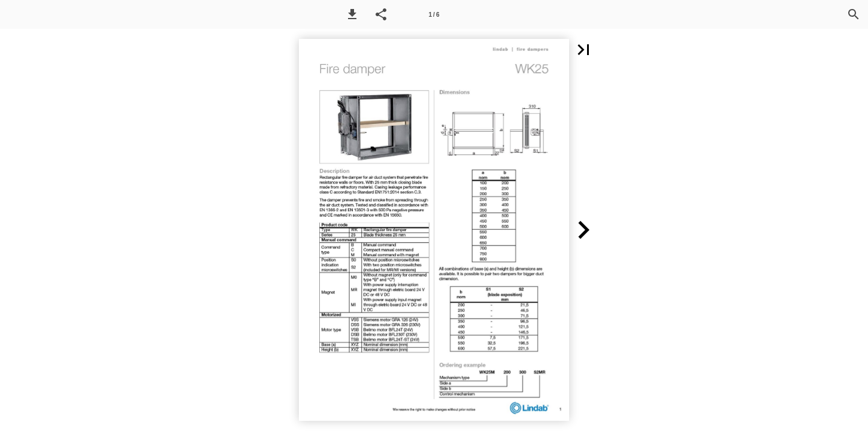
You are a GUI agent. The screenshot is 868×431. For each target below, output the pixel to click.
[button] (352, 14)
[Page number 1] (434, 14)
